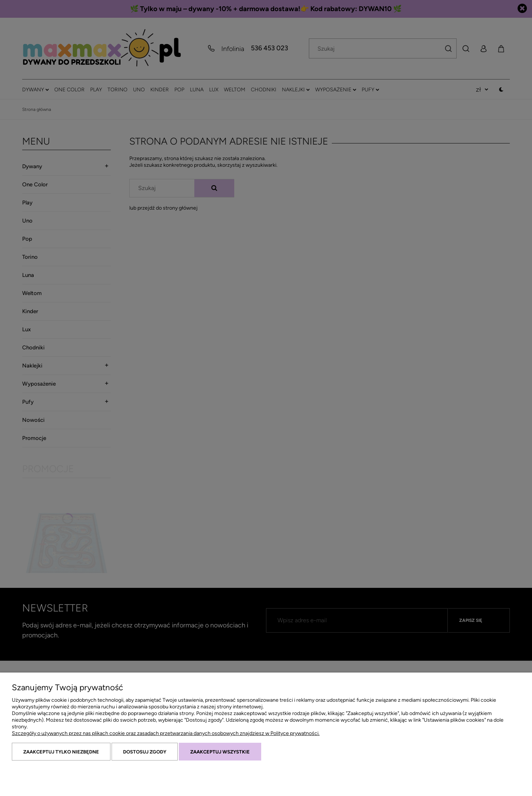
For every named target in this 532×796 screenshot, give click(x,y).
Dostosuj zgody (145, 752)
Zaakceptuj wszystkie (220, 752)
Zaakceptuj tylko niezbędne (61, 752)
